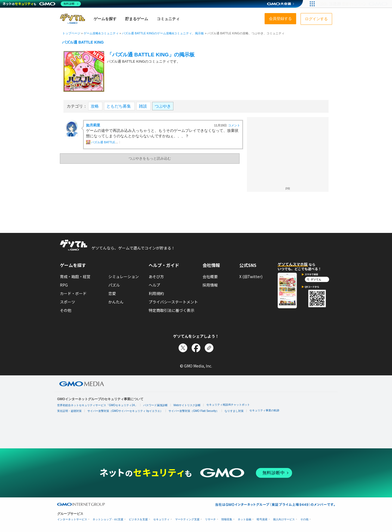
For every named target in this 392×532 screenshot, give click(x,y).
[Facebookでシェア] (196, 348)
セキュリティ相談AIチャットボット (228, 405)
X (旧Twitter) (251, 276)
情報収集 (227, 519)
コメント (234, 125)
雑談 (143, 106)
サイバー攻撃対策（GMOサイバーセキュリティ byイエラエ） (125, 411)
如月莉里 (93, 125)
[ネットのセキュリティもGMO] (42, 4)
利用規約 (156, 293)
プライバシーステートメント (173, 302)
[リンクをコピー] (209, 348)
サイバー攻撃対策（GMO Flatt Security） (194, 411)
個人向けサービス (284, 519)
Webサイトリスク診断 (187, 405)
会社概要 (210, 276)
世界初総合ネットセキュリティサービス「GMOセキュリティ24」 (97, 405)
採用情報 (210, 285)
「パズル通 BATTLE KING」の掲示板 (151, 55)
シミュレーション (124, 276)
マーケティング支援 (187, 519)
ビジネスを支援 (138, 519)
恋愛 (112, 293)
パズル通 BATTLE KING (83, 42)
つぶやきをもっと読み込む (150, 158)
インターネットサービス (72, 519)
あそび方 (156, 276)
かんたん (116, 302)
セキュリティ (161, 519)
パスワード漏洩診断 (155, 405)
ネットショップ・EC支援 (108, 519)
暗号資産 (262, 519)
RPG (64, 285)
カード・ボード (73, 293)
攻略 (95, 106)
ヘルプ (154, 285)
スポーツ (68, 302)
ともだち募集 (119, 106)
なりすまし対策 (234, 411)
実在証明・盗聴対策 (69, 411)
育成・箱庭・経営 (75, 276)
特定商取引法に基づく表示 (171, 310)
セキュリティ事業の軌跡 (264, 410)
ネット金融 (244, 519)
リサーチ (210, 519)
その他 (66, 310)
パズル (114, 285)
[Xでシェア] (183, 348)
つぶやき (163, 106)
